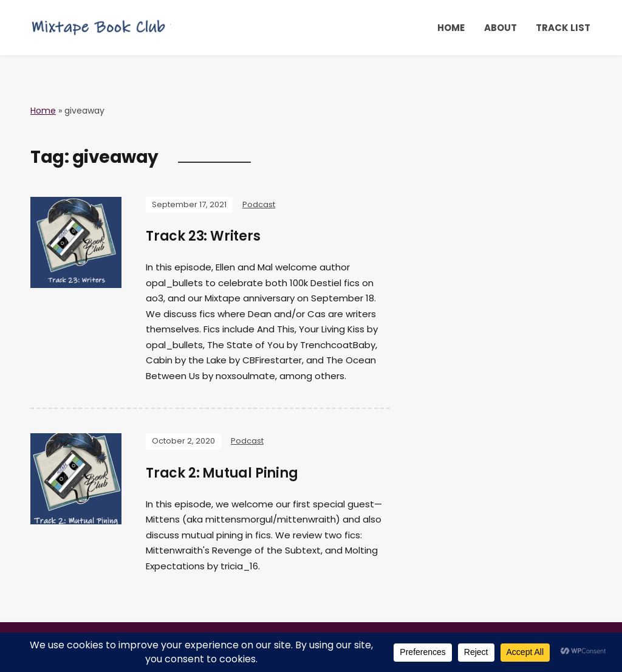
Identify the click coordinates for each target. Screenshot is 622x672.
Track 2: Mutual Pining (222, 473)
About (501, 28)
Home (451, 28)
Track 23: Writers (203, 236)
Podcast (259, 204)
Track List (563, 28)
